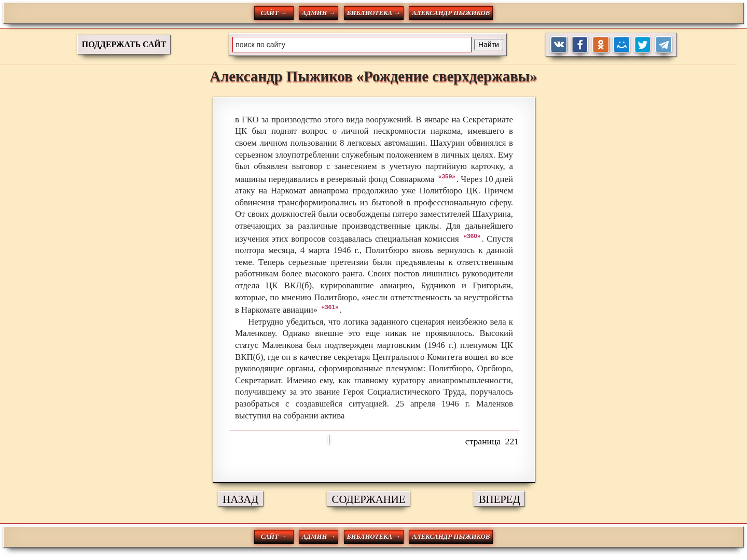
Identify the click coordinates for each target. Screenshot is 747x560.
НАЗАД (240, 499)
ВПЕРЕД (500, 499)
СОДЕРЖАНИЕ (369, 499)
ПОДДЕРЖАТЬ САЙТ (124, 44)
